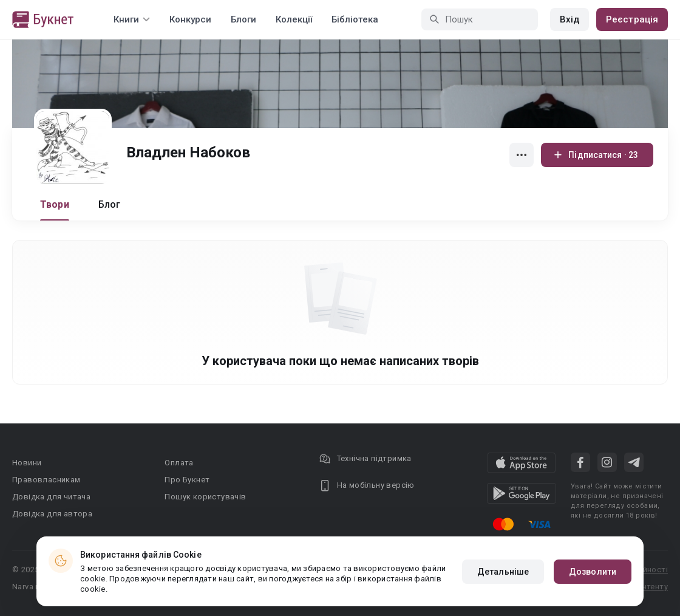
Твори (55, 204)
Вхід (569, 19)
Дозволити (593, 572)
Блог (110, 204)
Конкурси (190, 19)
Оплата (179, 463)
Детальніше (503, 572)
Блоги (243, 19)
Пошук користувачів (205, 497)
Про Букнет (187, 480)
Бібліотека (355, 19)
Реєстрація (632, 19)
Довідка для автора (52, 514)
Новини (27, 463)
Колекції (294, 19)
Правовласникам (46, 480)
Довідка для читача (51, 497)
